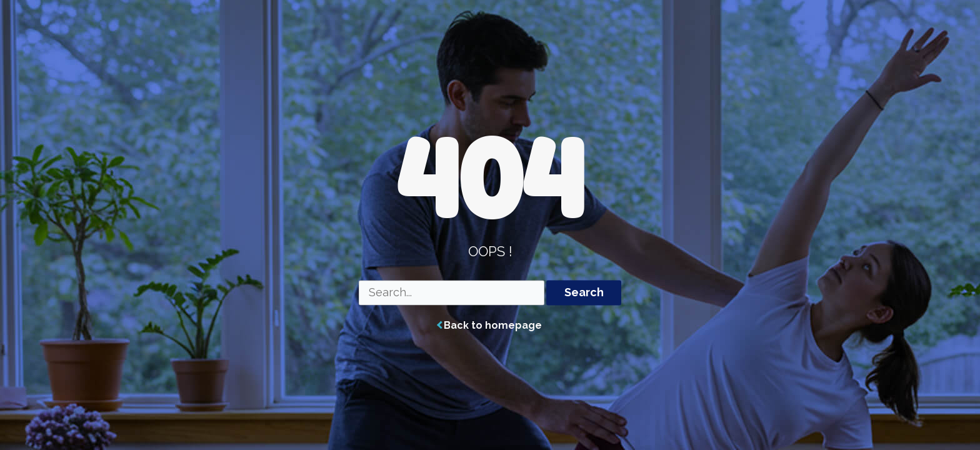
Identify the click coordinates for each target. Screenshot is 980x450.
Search (584, 293)
